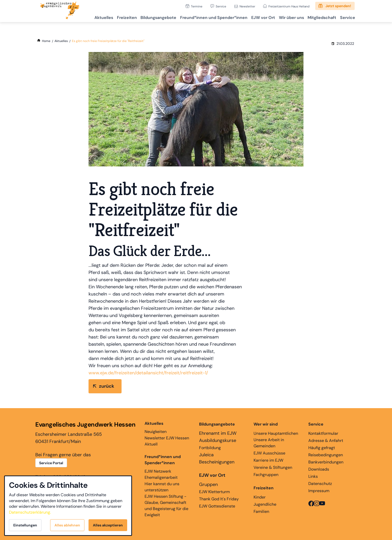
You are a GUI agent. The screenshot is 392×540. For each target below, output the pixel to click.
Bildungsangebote (145, 17)
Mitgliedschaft (318, 17)
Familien (261, 511)
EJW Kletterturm (214, 492)
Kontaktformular (323, 433)
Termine (197, 6)
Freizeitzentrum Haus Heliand (289, 6)
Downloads (319, 469)
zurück (107, 386)
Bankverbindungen (326, 462)
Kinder (260, 497)
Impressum (319, 491)
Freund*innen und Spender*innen (163, 460)
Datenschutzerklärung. (30, 512)
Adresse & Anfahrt (326, 441)
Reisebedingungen (326, 455)
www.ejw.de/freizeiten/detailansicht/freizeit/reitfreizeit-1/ (148, 373)
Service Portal (51, 463)
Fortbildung (210, 448)
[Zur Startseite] (60, 11)
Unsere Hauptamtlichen (276, 433)
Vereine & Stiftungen (273, 467)
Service (221, 6)
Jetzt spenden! (338, 6)
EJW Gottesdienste (217, 506)
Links (313, 476)
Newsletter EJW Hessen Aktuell (167, 441)
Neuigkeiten (156, 427)
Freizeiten (111, 17)
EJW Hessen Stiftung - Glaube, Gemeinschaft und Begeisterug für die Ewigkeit (166, 506)
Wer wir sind (266, 424)
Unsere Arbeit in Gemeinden (269, 443)
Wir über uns (285, 17)
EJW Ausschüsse (269, 453)
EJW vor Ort (254, 17)
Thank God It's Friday (219, 499)
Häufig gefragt (322, 448)
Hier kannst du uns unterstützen (162, 487)
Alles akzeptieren (108, 525)
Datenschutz (320, 484)
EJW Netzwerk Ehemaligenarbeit (161, 474)
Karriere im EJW (268, 460)
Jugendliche (265, 504)
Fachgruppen (266, 475)
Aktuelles (86, 17)
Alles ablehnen (67, 525)
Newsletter (247, 6)
